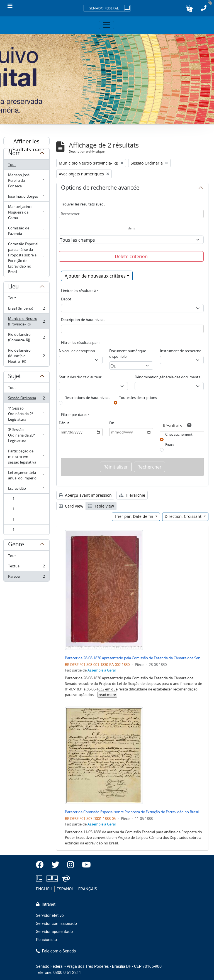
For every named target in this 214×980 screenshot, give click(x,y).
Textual (26, 567)
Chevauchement (179, 434)
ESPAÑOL (65, 889)
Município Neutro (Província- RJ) (26, 321)
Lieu (13, 287)
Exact (170, 445)
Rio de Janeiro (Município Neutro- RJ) (26, 356)
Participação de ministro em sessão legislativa (26, 457)
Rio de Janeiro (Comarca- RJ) (26, 337)
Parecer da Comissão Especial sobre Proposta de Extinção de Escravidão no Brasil (132, 812)
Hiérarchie (132, 495)
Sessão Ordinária (26, 399)
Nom (14, 154)
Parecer (26, 577)
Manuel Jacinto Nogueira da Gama (26, 212)
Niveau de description (77, 351)
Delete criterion (131, 256)
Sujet (14, 377)
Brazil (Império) (26, 309)
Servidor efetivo (50, 916)
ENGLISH (44, 889)
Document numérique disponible (128, 354)
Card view (71, 506)
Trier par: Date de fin (134, 516)
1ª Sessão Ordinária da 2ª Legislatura (26, 414)
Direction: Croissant (184, 516)
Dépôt (66, 299)
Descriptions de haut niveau (87, 398)
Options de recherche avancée (100, 188)
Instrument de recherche (181, 351)
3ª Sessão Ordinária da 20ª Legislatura (26, 435)
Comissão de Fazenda (26, 231)
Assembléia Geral (102, 670)
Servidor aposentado (54, 932)
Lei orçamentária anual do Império (26, 475)
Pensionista (46, 940)
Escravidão (26, 490)
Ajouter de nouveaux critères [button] (95, 276)
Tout (12, 165)
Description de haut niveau (83, 320)
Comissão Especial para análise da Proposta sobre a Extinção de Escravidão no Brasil (26, 258)
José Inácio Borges (26, 198)
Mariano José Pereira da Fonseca (26, 180)
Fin (112, 423)
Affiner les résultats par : (27, 141)
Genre (16, 545)
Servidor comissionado (56, 924)
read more (107, 695)
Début (64, 423)
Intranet (46, 904)
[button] (189, 8)
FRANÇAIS (88, 889)
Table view (101, 506)
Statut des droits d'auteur (80, 377)
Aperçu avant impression (85, 495)
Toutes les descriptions (138, 398)
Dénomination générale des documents (167, 377)
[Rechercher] (131, 214)
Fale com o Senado (56, 951)
